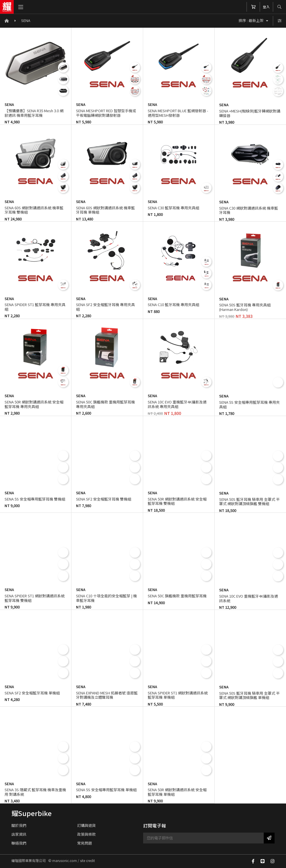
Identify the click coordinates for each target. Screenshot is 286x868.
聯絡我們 (19, 843)
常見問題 (85, 843)
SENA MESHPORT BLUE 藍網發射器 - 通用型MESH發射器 (178, 113)
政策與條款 (86, 834)
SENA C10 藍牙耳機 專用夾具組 (173, 305)
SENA (26, 20)
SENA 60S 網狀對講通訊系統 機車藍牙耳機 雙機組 (34, 210)
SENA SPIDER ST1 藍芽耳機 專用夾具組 (35, 307)
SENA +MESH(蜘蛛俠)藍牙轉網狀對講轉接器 (250, 113)
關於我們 (19, 825)
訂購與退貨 (86, 825)
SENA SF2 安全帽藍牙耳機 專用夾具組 (105, 307)
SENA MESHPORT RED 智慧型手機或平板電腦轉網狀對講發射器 (106, 113)
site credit (87, 860)
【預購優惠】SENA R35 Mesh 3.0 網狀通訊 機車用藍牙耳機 (34, 113)
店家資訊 (19, 834)
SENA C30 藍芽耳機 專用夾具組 (173, 208)
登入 (266, 7)
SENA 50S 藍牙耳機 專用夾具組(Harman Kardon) (245, 307)
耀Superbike (32, 813)
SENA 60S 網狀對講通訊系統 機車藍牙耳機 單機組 (105, 210)
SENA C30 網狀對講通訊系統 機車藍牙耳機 (249, 210)
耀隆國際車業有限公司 (7, 7)
